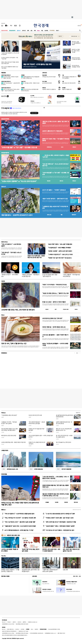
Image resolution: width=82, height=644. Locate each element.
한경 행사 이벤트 (5, 576)
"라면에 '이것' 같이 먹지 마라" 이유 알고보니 (60, 258)
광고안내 (19, 622)
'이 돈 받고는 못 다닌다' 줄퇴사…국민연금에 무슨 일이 (60, 530)
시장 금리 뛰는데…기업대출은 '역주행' (76, 66)
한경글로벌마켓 (12, 31)
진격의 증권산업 (36, 469)
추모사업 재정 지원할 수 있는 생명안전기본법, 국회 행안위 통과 (9, 430)
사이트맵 (22, 629)
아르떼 (3, 281)
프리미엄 (53, 30)
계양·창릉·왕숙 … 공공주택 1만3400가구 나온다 (17, 215)
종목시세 (61, 181)
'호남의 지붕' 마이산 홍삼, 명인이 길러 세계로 (31, 550)
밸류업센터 (74, 215)
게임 (42, 31)
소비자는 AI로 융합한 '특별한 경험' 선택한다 (10, 550)
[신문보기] (2, 26)
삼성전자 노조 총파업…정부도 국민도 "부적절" (76, 51)
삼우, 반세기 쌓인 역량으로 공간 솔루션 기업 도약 (71, 550)
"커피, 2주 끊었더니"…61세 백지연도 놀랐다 (11, 245)
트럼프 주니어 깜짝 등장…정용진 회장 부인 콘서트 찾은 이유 (36, 257)
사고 (80, 576)
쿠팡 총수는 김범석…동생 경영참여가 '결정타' (76, 43)
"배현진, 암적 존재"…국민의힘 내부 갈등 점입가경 (30, 275)
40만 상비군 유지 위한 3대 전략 (69, 83)
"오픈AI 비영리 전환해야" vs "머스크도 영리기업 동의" (10, 54)
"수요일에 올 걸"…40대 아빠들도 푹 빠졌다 (59, 248)
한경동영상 (4, 353)
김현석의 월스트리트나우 (6, 75)
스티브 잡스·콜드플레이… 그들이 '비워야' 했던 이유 (55, 336)
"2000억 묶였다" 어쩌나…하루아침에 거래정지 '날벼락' (60, 526)
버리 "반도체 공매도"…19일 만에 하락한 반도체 (11, 84)
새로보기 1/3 (78, 413)
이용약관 (36, 629)
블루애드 (25, 622)
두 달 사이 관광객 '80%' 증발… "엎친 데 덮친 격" (50, 275)
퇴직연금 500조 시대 (10, 469)
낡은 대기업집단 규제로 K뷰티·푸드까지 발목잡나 (69, 77)
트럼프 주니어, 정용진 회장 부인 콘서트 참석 (37, 443)
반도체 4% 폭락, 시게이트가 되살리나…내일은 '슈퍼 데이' (10, 77)
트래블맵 (47, 502)
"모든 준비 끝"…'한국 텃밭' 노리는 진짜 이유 (11, 253)
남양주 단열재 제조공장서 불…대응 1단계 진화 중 (64, 423)
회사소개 (4, 622)
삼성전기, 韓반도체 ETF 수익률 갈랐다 (52, 131)
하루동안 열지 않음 (74, 36)
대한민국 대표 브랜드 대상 (13, 535)
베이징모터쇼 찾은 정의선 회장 (9, 436)
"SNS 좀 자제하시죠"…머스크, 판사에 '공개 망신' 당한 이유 (55, 165)
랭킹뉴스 (4, 510)
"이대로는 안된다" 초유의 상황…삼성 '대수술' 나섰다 (59, 518)
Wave (38, 31)
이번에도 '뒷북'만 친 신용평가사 (49, 89)
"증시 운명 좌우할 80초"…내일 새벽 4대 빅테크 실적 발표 (37, 423)
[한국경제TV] (7, 26)
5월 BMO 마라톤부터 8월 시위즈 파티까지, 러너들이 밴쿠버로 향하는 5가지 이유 (55, 495)
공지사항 (35, 576)
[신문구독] (20, 26)
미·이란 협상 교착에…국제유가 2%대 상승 (30, 84)
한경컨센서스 (49, 147)
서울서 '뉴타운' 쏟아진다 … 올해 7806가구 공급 (55, 199)
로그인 (79, 26)
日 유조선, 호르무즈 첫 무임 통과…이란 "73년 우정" (10, 58)
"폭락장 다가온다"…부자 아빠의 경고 (10, 275)
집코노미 (19, 31)
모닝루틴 (46, 31)
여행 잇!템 (76, 502)
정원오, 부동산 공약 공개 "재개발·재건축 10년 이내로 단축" (10, 63)
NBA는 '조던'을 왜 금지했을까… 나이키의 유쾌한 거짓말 (55, 344)
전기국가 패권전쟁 (64, 469)
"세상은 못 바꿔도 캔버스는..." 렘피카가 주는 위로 (55, 293)
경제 (28, 31)
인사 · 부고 (75, 576)
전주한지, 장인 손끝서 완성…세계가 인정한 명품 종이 (51, 550)
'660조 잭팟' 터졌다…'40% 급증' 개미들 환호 (60, 244)
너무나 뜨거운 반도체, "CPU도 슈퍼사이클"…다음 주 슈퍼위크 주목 (10, 90)
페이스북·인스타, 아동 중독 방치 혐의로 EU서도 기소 (64, 430)
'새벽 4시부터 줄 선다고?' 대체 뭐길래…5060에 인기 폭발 (61, 522)
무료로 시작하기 (34, 113)
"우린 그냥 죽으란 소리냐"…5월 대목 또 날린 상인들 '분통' (20, 522)
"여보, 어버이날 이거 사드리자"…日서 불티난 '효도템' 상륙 (20, 518)
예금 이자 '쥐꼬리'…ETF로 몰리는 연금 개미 (37, 64)
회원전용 (4, 73)
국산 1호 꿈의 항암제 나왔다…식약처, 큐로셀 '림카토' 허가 (41, 436)
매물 (62, 215)
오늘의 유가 (23, 81)
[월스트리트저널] (11, 26)
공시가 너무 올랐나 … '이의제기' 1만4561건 (54, 190)
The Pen (4, 556)
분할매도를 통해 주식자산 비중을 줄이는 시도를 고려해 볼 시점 (30, 77)
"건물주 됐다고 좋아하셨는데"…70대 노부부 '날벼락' (51, 571)
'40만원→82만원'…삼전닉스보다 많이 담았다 (60, 251)
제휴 (8, 629)
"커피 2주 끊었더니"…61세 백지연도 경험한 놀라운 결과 (19, 514)
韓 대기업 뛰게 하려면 (47, 83)
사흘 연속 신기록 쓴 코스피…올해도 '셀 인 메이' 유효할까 (56, 122)
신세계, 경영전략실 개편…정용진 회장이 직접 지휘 (13, 442)
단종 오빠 (65, 570)
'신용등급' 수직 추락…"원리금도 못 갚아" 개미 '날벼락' (9, 423)
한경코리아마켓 (4, 31)
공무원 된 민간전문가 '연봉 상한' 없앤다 (76, 58)
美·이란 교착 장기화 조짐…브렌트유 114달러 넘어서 (64, 436)
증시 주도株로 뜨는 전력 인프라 (64, 442)
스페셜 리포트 (5, 450)
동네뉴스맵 (49, 215)
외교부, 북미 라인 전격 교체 (35, 415)
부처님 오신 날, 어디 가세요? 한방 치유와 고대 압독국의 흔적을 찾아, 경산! (20, 504)
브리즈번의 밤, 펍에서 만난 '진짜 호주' (52, 318)
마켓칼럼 (23, 75)
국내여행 (57, 502)
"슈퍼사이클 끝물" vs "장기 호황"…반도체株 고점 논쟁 (19, 147)
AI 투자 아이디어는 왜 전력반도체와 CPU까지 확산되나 (30, 90)
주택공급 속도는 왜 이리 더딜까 (49, 77)
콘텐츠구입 (12, 629)
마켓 (74, 147)
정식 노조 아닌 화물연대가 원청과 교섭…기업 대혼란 (10, 67)
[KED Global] (16, 26)
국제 (35, 31)
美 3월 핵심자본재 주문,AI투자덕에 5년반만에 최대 (64, 416)
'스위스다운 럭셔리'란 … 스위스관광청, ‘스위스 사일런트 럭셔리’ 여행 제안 (55, 477)
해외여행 (66, 502)
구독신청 (9, 622)
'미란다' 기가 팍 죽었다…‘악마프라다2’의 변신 (54, 285)
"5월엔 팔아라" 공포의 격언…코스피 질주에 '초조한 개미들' (20, 526)
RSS (32, 629)
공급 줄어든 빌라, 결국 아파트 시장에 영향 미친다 (31, 571)
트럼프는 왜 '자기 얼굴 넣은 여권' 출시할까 (37, 430)
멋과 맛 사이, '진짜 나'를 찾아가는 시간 (14, 343)
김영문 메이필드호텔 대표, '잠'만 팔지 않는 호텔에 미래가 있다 (55, 486)
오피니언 (24, 31)
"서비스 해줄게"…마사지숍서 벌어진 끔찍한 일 (71, 275)
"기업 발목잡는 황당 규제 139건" (9, 415)
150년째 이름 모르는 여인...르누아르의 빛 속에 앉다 (18, 310)
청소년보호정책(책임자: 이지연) (54, 629)
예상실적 (49, 181)
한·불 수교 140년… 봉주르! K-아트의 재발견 (54, 302)
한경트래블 (4, 474)
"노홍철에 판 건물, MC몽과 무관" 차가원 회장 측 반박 (55, 207)
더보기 (57, 30)
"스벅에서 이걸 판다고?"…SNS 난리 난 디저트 (60, 254)
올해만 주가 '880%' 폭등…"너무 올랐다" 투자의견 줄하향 (56, 140)
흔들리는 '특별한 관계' (67, 89)
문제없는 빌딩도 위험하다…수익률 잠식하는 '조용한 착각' (10, 571)
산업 (31, 31)
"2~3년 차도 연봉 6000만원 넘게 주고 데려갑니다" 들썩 (60, 514)
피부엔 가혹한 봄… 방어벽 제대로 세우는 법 (54, 327)
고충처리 (14, 622)
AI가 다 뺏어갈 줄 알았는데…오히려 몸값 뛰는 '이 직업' (19, 530)
